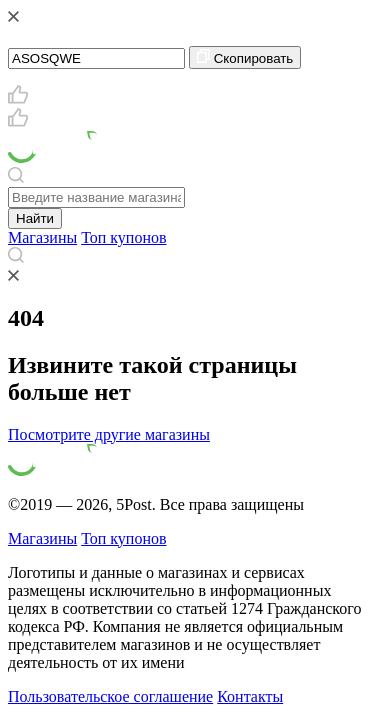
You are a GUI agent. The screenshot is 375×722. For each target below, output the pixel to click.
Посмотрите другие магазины (109, 434)
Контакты (250, 696)
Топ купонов (123, 237)
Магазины (42, 237)
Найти (35, 218)
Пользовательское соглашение (110, 696)
